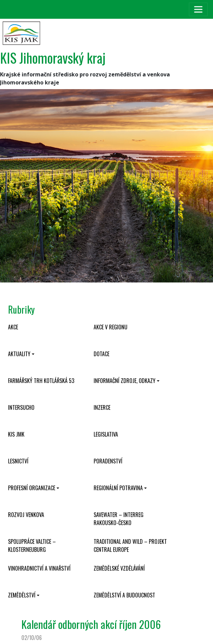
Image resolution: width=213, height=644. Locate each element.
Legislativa (106, 434)
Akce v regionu (111, 327)
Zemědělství (22, 595)
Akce (13, 327)
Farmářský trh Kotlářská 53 (41, 381)
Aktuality (19, 354)
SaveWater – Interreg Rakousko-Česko (119, 519)
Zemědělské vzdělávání (119, 568)
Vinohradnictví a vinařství (39, 568)
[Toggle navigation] (198, 9)
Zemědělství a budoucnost (124, 595)
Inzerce (102, 407)
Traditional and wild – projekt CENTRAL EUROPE (130, 545)
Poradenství (108, 461)
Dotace (101, 354)
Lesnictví (18, 461)
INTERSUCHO (21, 407)
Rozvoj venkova (26, 515)
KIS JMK (16, 434)
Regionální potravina (118, 488)
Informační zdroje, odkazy (125, 381)
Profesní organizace (32, 488)
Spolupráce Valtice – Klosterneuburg (32, 545)
